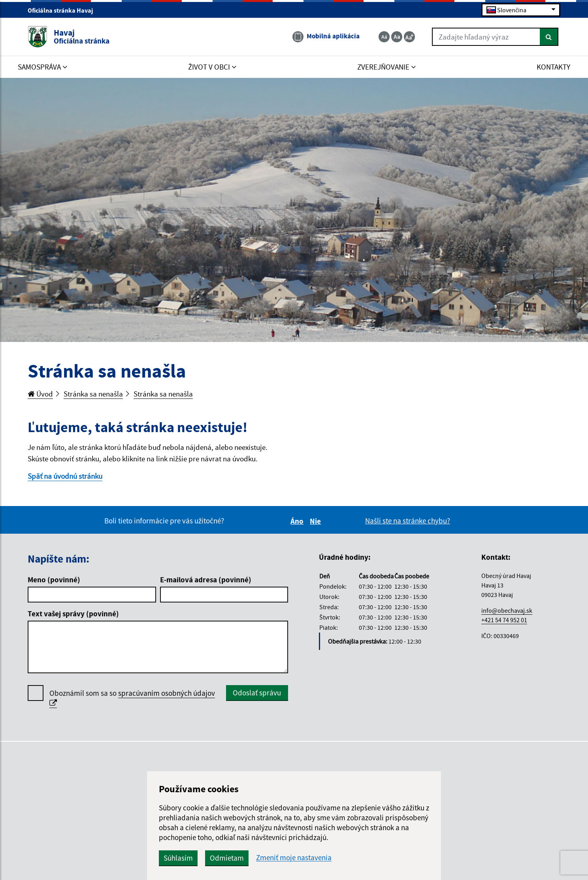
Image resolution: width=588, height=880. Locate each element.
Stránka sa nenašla (93, 394)
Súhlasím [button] (178, 858)
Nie (317, 521)
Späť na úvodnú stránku (65, 476)
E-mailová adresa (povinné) (206, 580)
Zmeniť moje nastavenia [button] (294, 858)
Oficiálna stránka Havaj (64, 10)
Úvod (40, 394)
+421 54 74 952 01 (504, 620)
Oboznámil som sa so (132, 698)
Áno (298, 521)
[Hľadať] (549, 37)
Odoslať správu (257, 693)
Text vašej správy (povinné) (73, 614)
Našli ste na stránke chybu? (408, 521)
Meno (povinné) (54, 580)
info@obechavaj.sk (507, 610)
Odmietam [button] (227, 858)
